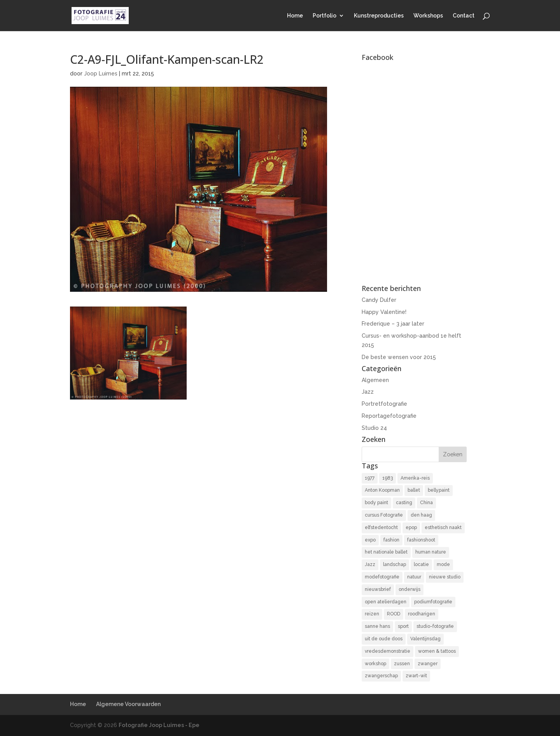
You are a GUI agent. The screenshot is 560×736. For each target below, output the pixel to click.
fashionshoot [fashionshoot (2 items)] (421, 540)
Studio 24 (374, 428)
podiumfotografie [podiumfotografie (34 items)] (433, 602)
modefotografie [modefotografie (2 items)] (382, 577)
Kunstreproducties (379, 16)
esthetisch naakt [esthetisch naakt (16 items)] (443, 527)
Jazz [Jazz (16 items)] (370, 564)
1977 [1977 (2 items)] (370, 478)
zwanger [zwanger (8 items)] (428, 664)
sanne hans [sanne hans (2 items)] (377, 626)
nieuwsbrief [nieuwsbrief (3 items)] (378, 589)
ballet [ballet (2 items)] (414, 490)
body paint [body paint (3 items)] (376, 503)
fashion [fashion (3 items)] (391, 540)
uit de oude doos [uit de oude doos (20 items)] (384, 639)
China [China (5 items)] (426, 503)
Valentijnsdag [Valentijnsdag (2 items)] (425, 639)
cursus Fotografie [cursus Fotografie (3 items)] (384, 515)
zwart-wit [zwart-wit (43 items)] (416, 676)
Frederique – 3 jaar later (393, 324)
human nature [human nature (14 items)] (431, 552)
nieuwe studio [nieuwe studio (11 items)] (445, 577)
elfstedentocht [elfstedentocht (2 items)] (381, 527)
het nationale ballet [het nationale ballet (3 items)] (386, 552)
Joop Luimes (101, 74)
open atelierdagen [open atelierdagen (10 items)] (386, 602)
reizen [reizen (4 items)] (372, 614)
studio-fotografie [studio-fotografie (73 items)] (435, 626)
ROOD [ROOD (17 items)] (394, 614)
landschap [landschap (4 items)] (395, 564)
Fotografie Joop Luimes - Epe (159, 725)
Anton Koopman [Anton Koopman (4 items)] (382, 490)
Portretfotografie (384, 404)
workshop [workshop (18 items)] (375, 664)
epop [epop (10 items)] (411, 527)
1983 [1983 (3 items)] (388, 478)
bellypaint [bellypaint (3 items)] (439, 490)
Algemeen (375, 380)
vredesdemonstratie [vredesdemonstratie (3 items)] (388, 651)
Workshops (428, 16)
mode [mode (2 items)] (443, 564)
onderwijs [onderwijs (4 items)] (409, 589)
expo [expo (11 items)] (370, 540)
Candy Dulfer (379, 300)
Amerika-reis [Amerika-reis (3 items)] (415, 478)
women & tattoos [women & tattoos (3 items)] (437, 651)
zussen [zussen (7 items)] (402, 664)
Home (295, 16)
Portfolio (325, 16)
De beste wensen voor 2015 (399, 357)
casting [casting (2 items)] (404, 503)
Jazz (368, 392)
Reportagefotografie (389, 416)
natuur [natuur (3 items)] (414, 577)
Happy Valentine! (384, 312)
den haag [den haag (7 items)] (421, 515)
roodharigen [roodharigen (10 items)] (422, 614)
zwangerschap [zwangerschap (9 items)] (381, 676)
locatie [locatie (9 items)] (421, 564)
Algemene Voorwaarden (128, 704)
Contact (464, 16)
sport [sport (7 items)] (403, 626)
